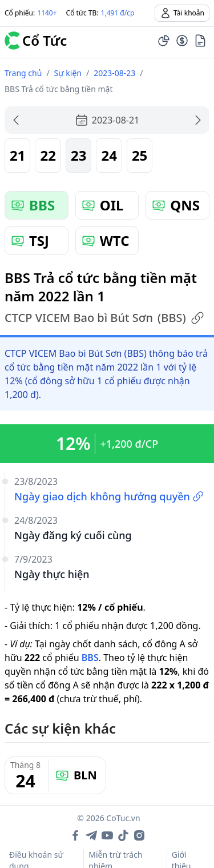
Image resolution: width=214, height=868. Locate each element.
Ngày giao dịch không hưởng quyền (109, 496)
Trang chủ (23, 73)
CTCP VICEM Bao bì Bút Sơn (104, 318)
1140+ (47, 13)
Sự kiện (68, 73)
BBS (90, 658)
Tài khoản (182, 13)
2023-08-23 (114, 73)
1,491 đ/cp (118, 13)
